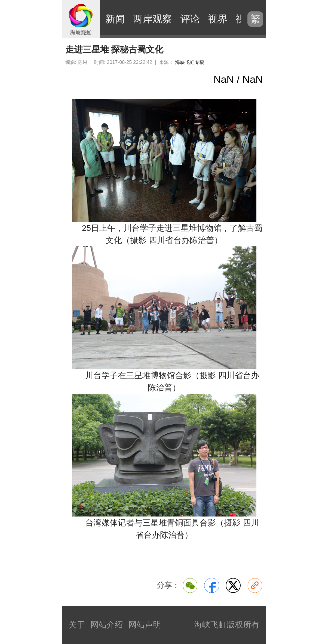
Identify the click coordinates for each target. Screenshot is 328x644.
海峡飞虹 (81, 19)
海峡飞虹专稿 (190, 62)
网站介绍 (107, 625)
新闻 (115, 19)
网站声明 (145, 625)
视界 (218, 19)
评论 (190, 19)
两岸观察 (152, 19)
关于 (77, 625)
